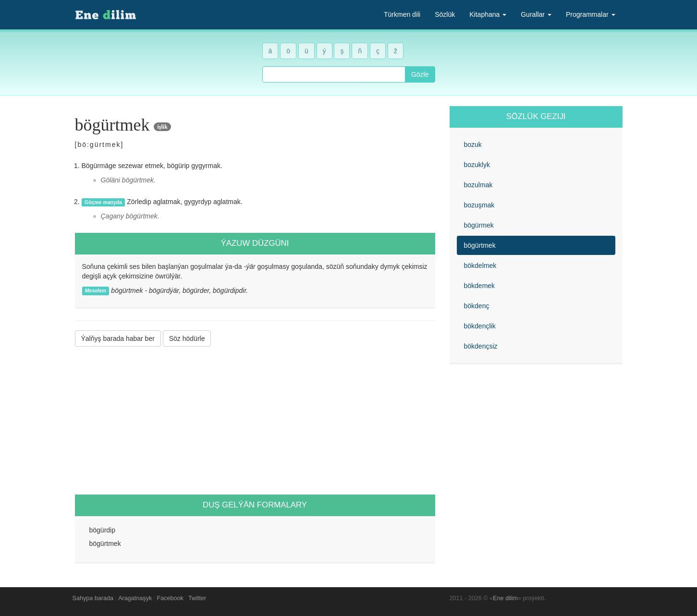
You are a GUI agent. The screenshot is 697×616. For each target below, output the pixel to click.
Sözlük (445, 14)
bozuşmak (479, 205)
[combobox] (334, 74)
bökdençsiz (481, 346)
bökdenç (477, 306)
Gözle (420, 74)
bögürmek (479, 225)
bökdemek (480, 286)
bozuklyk (477, 165)
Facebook (170, 598)
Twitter (197, 598)
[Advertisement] (255, 421)
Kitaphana (488, 14)
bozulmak (478, 185)
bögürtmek (480, 245)
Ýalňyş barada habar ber (118, 338)
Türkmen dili (402, 14)
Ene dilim (505, 598)
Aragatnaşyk (135, 598)
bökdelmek (480, 266)
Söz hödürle (187, 338)
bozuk (473, 145)
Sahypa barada (93, 598)
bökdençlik (480, 326)
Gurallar (536, 14)
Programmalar (591, 14)
